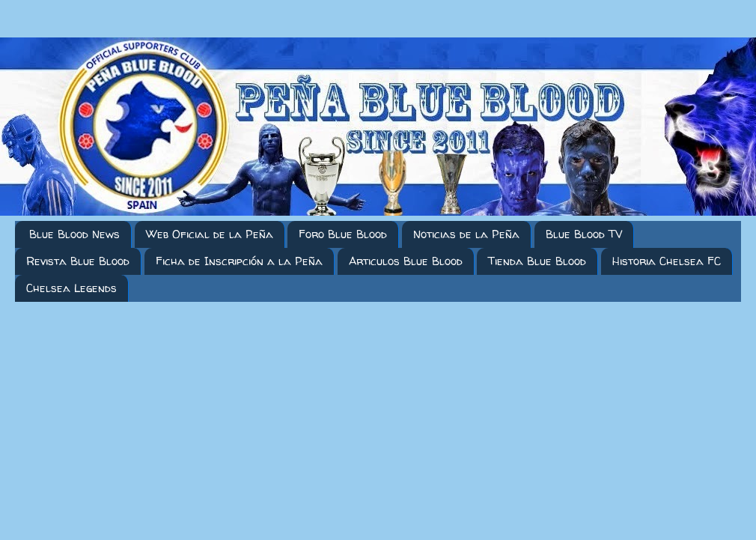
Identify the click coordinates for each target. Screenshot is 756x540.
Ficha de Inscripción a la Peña (239, 261)
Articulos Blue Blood (406, 261)
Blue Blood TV (584, 234)
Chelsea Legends (71, 288)
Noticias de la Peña (466, 234)
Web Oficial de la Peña (210, 234)
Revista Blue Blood (78, 261)
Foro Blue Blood (343, 234)
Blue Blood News (74, 234)
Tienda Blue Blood (537, 261)
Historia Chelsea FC (667, 261)
